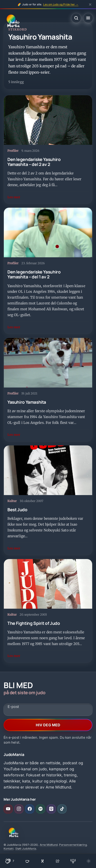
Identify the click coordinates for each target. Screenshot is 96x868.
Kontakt (9, 849)
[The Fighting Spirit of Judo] (48, 611)
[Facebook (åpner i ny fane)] (30, 809)
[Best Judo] (48, 500)
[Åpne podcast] (73, 861)
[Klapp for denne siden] (10, 861)
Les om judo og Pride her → (61, 4)
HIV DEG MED (48, 725)
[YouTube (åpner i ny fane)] (8, 809)
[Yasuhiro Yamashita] (48, 390)
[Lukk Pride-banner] (90, 4)
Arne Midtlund (49, 845)
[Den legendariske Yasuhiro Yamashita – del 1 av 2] (48, 271)
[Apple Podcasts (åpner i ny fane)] (51, 809)
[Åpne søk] (76, 18)
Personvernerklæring (73, 845)
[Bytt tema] (89, 861)
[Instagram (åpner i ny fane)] (19, 809)
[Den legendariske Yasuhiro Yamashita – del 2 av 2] (48, 150)
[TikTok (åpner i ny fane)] (62, 809)
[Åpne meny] (88, 18)
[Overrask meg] (42, 861)
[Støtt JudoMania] (27, 861)
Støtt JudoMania (26, 849)
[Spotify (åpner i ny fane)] (40, 809)
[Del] (58, 861)
